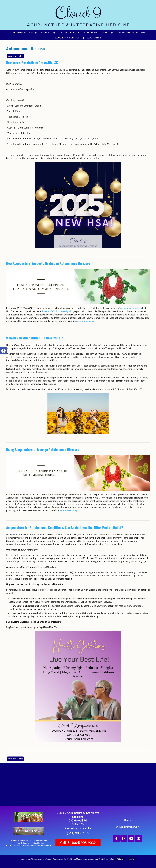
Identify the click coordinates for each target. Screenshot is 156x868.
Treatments (45, 33)
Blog (89, 38)
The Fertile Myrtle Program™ (131, 33)
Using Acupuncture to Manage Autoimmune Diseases (43, 449)
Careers (98, 38)
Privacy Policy (108, 859)
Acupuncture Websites (29, 859)
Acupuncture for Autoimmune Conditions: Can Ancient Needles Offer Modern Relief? (65, 527)
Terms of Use (96, 859)
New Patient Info (100, 33)
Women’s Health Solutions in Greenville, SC (36, 338)
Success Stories (66, 33)
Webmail (120, 859)
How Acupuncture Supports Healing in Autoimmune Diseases (48, 263)
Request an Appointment (68, 38)
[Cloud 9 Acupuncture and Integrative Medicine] (78, 786)
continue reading (86, 321)
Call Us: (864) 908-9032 (78, 843)
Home (13, 33)
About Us (81, 33)
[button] (3, 351)
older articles (15, 56)
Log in (131, 859)
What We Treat (25, 33)
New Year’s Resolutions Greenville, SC (32, 63)
